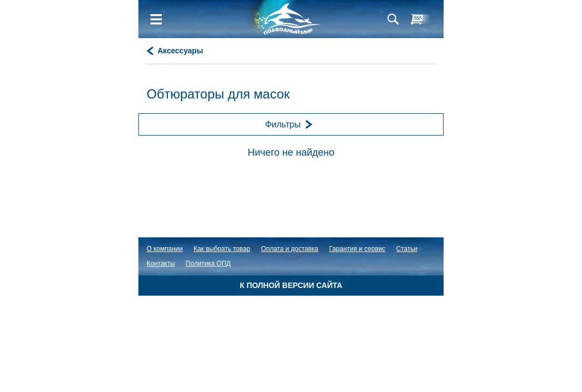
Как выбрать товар (222, 249)
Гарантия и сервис (357, 249)
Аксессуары (180, 51)
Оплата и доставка (290, 249)
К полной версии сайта (291, 285)
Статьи (407, 249)
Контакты (161, 264)
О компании (165, 249)
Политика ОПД (208, 264)
